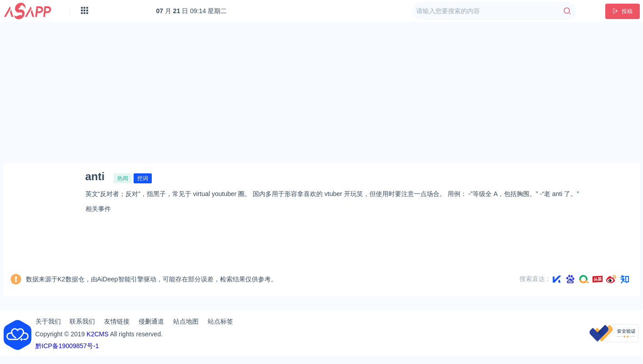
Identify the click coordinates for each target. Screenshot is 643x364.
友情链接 (117, 321)
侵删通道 (151, 321)
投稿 (623, 11)
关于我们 (48, 321)
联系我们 (82, 321)
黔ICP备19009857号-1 (67, 346)
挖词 (143, 178)
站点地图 (186, 321)
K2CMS (98, 334)
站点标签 (220, 321)
